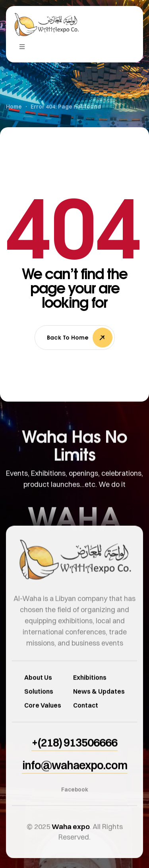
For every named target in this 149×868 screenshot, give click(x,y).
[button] (74, 757)
